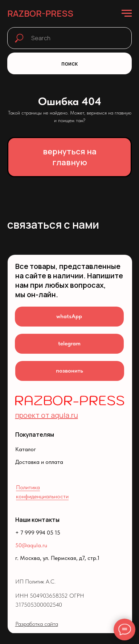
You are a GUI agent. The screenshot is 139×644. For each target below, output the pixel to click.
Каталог (26, 449)
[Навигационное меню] (127, 13)
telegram (69, 343)
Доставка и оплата (39, 462)
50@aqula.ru (31, 545)
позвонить (69, 371)
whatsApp (69, 316)
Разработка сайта (37, 624)
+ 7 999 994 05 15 (38, 533)
